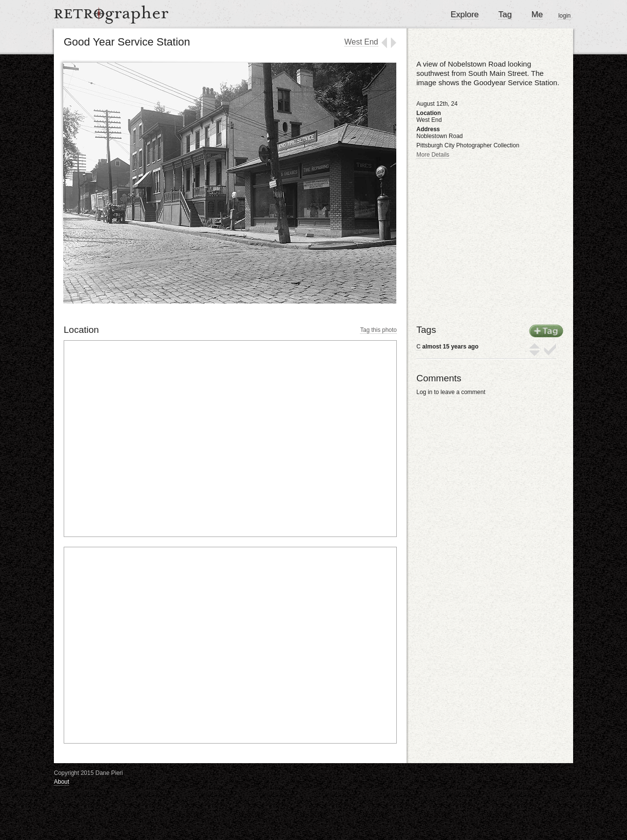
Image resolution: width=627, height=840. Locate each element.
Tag (505, 14)
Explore (465, 14)
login (565, 16)
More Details (433, 155)
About (61, 782)
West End (361, 42)
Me (537, 14)
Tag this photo (378, 330)
